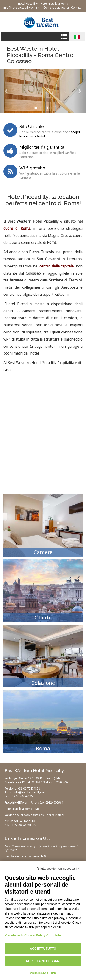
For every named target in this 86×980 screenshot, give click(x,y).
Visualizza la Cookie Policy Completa (33, 935)
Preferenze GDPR (43, 973)
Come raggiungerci (56, 7)
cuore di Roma (17, 229)
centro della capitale (57, 266)
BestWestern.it (14, 856)
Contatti (76, 7)
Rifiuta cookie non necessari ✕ (58, 869)
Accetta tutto (43, 949)
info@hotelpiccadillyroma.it (21, 7)
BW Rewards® (36, 856)
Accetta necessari (43, 961)
